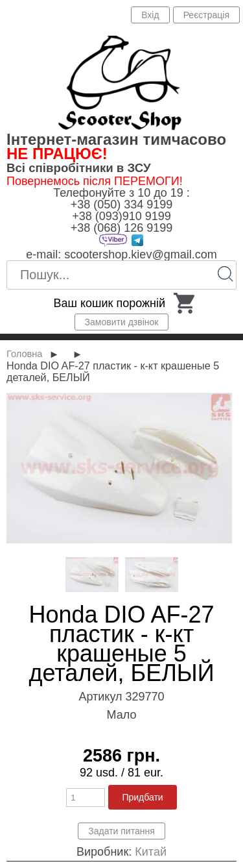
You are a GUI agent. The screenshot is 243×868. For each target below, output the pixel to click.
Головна (24, 354)
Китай (151, 852)
